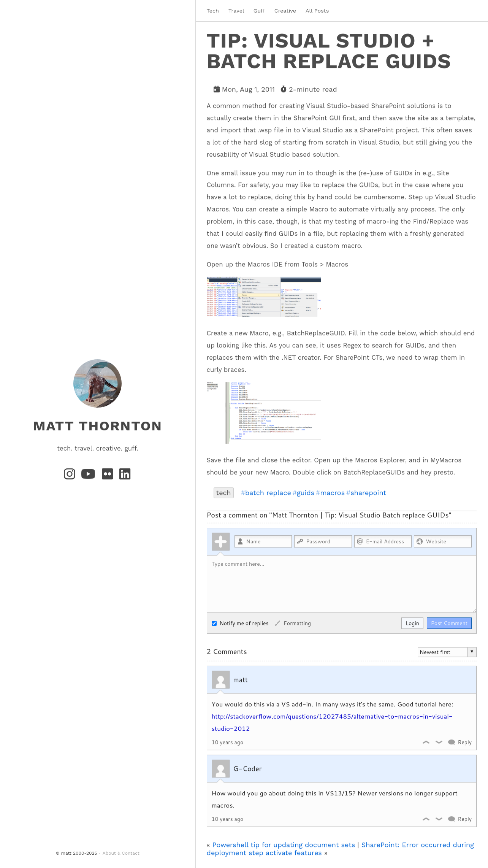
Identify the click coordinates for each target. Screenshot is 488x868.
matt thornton (98, 426)
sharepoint (368, 492)
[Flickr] (109, 476)
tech (224, 492)
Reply (465, 742)
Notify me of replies (240, 623)
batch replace (268, 492)
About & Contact (121, 853)
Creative (285, 11)
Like (426, 742)
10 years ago (228, 742)
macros (332, 492)
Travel (236, 11)
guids (306, 492)
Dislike (439, 742)
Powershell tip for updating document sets (284, 844)
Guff (259, 11)
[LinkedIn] (125, 476)
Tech (213, 11)
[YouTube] (90, 476)
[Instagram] (71, 476)
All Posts (317, 11)
